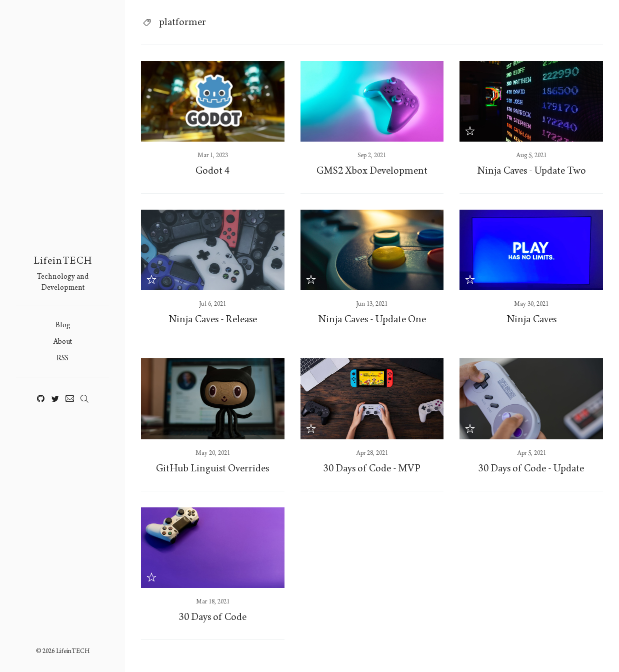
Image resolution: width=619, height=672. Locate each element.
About (62, 342)
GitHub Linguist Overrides (212, 468)
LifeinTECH (63, 261)
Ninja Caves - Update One (372, 319)
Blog (63, 325)
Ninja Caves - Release (213, 319)
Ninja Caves (531, 319)
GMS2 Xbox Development (372, 171)
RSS (62, 358)
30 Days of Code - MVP (372, 468)
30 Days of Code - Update (531, 468)
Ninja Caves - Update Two (531, 171)
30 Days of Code (213, 617)
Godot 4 (212, 171)
